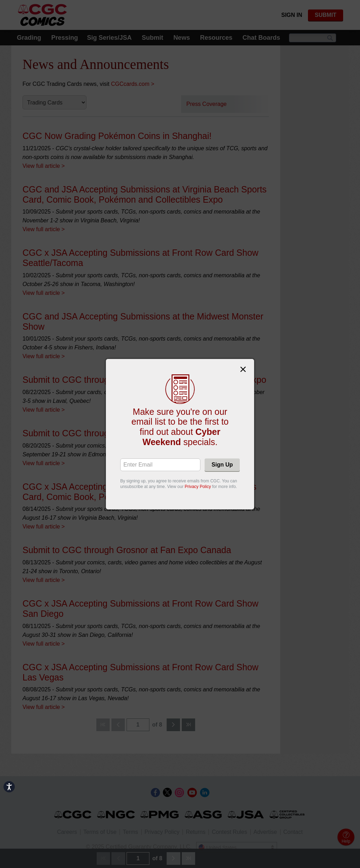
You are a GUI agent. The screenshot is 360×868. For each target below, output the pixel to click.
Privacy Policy (198, 487)
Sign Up (222, 465)
